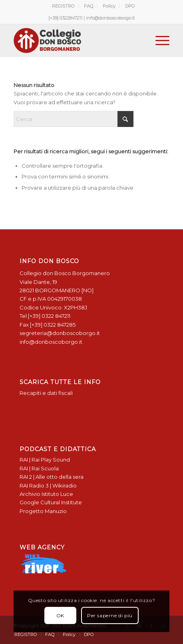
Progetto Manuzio (43, 511)
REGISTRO (63, 6)
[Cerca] (74, 119)
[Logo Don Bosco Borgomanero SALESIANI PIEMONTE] (76, 40)
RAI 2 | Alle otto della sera (52, 477)
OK (60, 615)
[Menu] (158, 40)
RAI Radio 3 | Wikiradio (48, 485)
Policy (109, 6)
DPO (130, 6)
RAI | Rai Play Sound (45, 460)
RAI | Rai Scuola (39, 468)
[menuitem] (63, 6)
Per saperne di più (110, 615)
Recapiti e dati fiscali (46, 393)
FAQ (89, 6)
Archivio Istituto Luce (46, 494)
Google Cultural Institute (51, 502)
